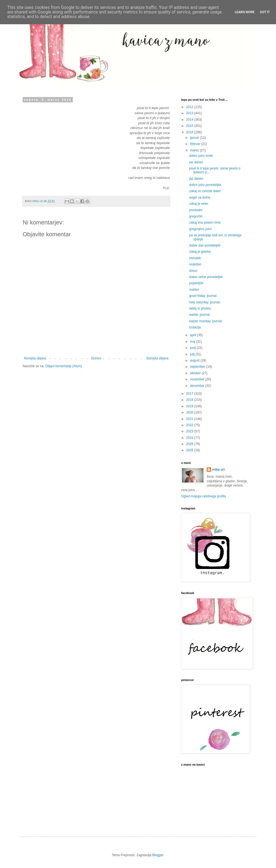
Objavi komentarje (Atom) (64, 366)
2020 (190, 412)
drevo (193, 271)
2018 (190, 400)
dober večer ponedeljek (206, 277)
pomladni (196, 210)
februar (196, 144)
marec (195, 150)
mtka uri (218, 470)
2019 (190, 406)
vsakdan (195, 264)
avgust (195, 360)
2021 (190, 419)
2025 (190, 444)
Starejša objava (157, 358)
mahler (194, 290)
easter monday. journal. (206, 321)
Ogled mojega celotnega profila (203, 496)
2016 (190, 132)
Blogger (158, 855)
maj (193, 342)
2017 (190, 394)
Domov (96, 358)
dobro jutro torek (201, 156)
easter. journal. (200, 315)
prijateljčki (196, 283)
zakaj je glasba (200, 252)
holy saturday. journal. (205, 302)
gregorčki (196, 216)
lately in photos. (200, 308)
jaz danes (196, 162)
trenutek (195, 258)
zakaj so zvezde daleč (205, 191)
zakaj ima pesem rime (205, 223)
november (198, 379)
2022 (190, 425)
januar (195, 138)
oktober (196, 373)
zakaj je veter (199, 204)
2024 (190, 438)
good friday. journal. (203, 296)
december (198, 386)
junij (193, 348)
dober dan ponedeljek (205, 245)
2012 (190, 107)
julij (193, 354)
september (198, 367)
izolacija (195, 327)
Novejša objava (35, 358)
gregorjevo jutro (200, 229)
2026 (190, 450)
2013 (190, 113)
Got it (265, 12)
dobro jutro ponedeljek (205, 185)
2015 (190, 126)
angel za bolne (200, 197)
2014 (190, 120)
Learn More (245, 12)
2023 (190, 431)
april (194, 335)
